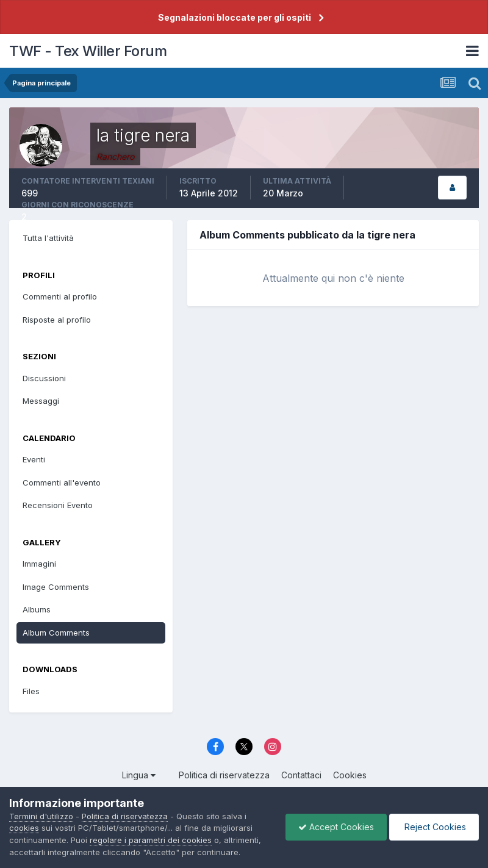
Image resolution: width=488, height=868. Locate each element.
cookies (24, 828)
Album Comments (56, 633)
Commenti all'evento (62, 482)
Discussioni (44, 378)
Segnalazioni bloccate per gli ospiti (235, 17)
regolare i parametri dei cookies (151, 840)
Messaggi (41, 401)
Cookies (350, 775)
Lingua (139, 775)
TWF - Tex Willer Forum (88, 51)
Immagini (39, 564)
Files (31, 691)
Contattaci (301, 775)
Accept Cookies (336, 827)
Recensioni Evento (58, 505)
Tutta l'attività (48, 238)
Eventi (34, 459)
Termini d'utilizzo (41, 816)
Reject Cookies (434, 827)
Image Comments (56, 587)
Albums (37, 609)
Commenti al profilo (60, 296)
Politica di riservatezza (224, 775)
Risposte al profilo (57, 320)
